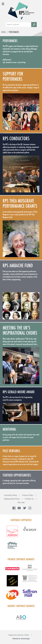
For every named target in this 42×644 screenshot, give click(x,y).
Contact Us (29, 499)
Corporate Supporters (21, 520)
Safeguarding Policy (12, 499)
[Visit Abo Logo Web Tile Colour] (21, 617)
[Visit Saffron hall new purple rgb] (30, 594)
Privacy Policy (28, 495)
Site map (21, 502)
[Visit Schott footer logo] (30, 531)
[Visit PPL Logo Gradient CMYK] (12, 596)
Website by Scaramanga (21, 639)
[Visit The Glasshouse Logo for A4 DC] (12, 547)
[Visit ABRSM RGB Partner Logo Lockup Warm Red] (12, 533)
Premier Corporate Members (21, 559)
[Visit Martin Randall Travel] (30, 580)
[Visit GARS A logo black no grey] (30, 569)
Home (3, 32)
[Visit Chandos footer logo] (12, 570)
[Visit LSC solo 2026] (12, 582)
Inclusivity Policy (11, 495)
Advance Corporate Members (21, 606)
